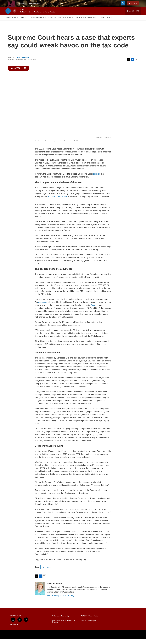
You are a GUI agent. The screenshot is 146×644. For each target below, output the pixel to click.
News (24, 23)
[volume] (15, 16)
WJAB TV (52, 23)
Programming (37, 23)
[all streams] (133, 16)
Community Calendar (86, 23)
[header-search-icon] (124, 6)
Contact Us (106, 23)
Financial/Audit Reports (89, 626)
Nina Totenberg (23, 62)
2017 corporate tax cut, (57, 201)
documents (43, 307)
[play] (8, 16)
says (52, 262)
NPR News (47, 572)
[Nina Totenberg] (40, 594)
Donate (135, 6)
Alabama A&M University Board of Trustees (64, 626)
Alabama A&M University (60, 621)
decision (97, 179)
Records (95, 310)
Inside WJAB (11, 23)
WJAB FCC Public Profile (89, 621)
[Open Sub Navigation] (18, 23)
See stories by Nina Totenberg (61, 600)
